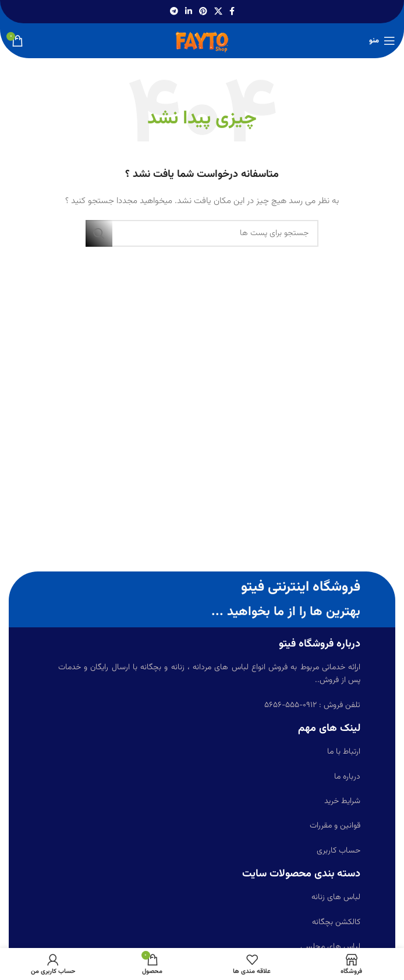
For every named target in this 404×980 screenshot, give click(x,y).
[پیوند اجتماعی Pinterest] (203, 12)
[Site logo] (202, 41)
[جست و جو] (202, 233)
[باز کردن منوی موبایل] (382, 41)
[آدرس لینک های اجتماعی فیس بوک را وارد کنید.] (232, 12)
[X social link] (218, 12)
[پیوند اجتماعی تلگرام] (174, 12)
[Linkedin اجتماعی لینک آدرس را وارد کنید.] (189, 12)
